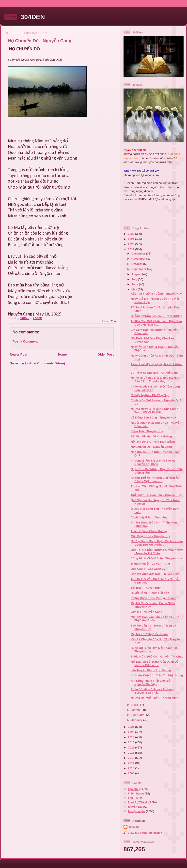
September (139, 269)
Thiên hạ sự (136, 793)
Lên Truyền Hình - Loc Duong (151, 670)
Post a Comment (25, 341)
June (135, 284)
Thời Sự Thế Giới (139, 802)
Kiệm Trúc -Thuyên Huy (147, 431)
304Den (134, 827)
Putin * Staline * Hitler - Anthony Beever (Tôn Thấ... (152, 691)
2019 (132, 737)
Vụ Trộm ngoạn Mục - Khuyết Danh (155, 373)
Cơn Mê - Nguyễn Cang (146, 612)
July (135, 279)
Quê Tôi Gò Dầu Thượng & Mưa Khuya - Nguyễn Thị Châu (157, 551)
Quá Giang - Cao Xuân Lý (148, 569)
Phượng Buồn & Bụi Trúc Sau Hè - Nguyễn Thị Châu (154, 462)
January (137, 720)
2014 (132, 763)
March (136, 710)
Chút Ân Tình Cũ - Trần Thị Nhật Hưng (157, 675)
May (135, 289)
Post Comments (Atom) (47, 363)
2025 (132, 234)
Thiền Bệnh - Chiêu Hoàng (149, 531)
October (137, 264)
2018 (132, 742)
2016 (132, 753)
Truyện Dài (135, 807)
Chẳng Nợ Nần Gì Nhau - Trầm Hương (156, 316)
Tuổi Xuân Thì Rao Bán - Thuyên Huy (156, 495)
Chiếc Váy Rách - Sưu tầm (149, 517)
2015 (132, 758)
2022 (132, 249)
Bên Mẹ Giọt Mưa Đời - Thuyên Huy (155, 574)
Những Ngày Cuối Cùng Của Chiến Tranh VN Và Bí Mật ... (154, 411)
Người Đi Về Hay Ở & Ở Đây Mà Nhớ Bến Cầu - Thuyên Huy (155, 380)
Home (62, 354)
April (135, 705)
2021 (132, 727)
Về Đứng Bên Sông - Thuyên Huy (153, 417)
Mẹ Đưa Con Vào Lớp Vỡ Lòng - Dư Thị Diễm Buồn (155, 619)
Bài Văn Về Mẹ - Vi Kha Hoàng (151, 436)
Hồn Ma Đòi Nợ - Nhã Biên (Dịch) (153, 441)
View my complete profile (145, 833)
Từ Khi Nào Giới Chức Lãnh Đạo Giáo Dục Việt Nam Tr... (156, 323)
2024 (132, 239)
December (139, 253)
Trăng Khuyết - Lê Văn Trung (150, 563)
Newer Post (19, 354)
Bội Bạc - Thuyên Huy (146, 588)
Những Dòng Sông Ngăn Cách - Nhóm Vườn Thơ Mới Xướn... (157, 543)
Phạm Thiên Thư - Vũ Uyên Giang (154, 598)
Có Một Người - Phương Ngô (150, 395)
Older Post (106, 354)
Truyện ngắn (136, 811)
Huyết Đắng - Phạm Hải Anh (150, 593)
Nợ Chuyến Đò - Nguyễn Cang (151, 447)
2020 (132, 732)
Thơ (113, 322)
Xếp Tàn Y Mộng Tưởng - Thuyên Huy (156, 293)
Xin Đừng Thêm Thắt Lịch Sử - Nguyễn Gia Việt (151, 682)
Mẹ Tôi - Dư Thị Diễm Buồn (149, 634)
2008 (132, 773)
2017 (132, 747)
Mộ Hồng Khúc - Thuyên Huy (150, 536)
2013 (132, 768)
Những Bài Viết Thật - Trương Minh (155, 698)
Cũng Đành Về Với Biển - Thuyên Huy (156, 558)
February (138, 715)
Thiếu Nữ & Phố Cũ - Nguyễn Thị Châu (157, 656)
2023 (132, 244)
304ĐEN (33, 17)
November (139, 259)
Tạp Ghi (133, 789)
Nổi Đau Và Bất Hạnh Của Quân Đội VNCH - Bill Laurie (155, 663)
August (137, 274)
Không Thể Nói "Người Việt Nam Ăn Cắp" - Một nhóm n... (155, 479)
